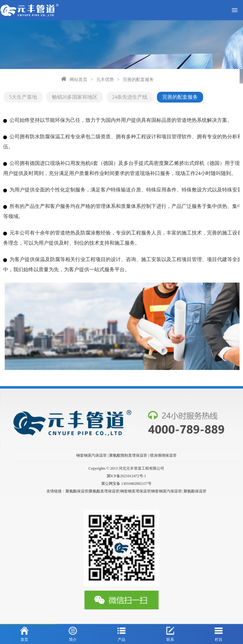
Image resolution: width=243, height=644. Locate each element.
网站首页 (22, 78)
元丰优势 (49, 78)
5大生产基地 (22, 94)
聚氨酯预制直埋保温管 (128, 451)
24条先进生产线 (115, 94)
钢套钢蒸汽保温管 (91, 451)
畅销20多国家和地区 (67, 94)
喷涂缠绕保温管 (163, 451)
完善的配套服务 (82, 78)
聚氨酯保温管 (195, 486)
